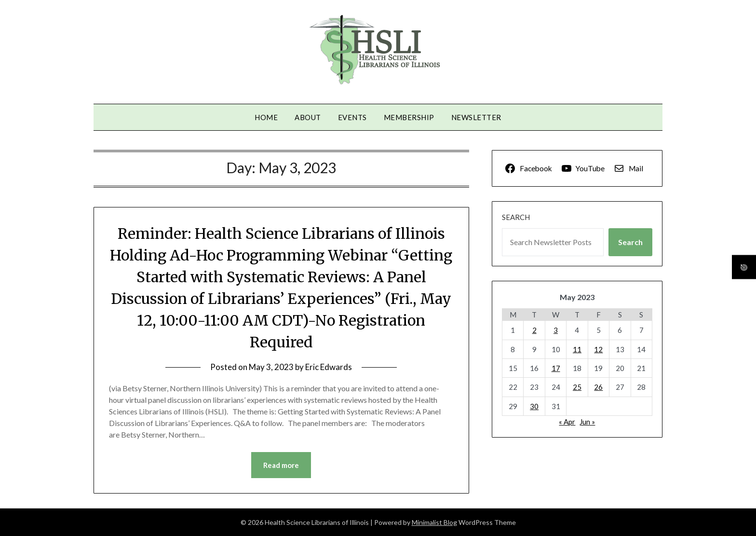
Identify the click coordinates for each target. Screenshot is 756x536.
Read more (281, 465)
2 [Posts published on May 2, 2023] (534, 330)
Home (266, 117)
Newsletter (476, 117)
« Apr (567, 422)
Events (352, 117)
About (308, 117)
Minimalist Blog (434, 522)
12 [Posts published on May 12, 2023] (598, 349)
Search (516, 217)
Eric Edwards (329, 367)
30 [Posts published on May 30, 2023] (534, 406)
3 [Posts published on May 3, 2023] (556, 330)
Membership (409, 117)
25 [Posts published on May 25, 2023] (577, 387)
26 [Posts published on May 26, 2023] (598, 387)
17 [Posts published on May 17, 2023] (556, 368)
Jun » (587, 422)
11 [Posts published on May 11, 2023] (577, 349)
